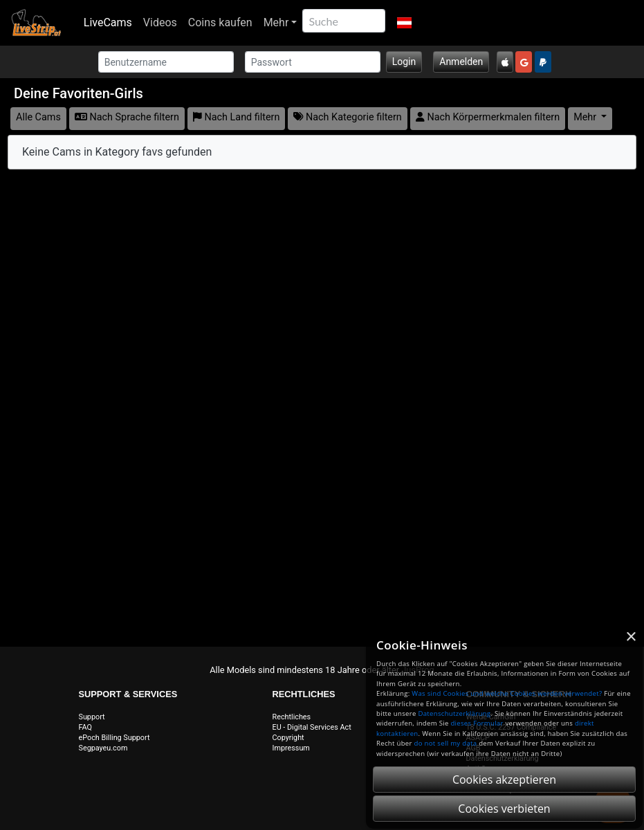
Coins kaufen (220, 22)
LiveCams (108, 22)
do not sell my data (446, 743)
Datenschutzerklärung (454, 713)
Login (404, 62)
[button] (404, 23)
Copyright (288, 738)
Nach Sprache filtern (127, 117)
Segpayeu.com (103, 748)
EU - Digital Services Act (312, 727)
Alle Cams (38, 117)
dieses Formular (477, 723)
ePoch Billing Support (114, 738)
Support (92, 717)
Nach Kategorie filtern (347, 117)
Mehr (276, 22)
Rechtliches (292, 717)
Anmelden (461, 62)
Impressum (291, 748)
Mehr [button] (586, 117)
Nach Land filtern (237, 117)
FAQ (86, 727)
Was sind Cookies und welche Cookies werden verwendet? (507, 693)
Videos (160, 22)
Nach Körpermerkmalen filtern (488, 117)
